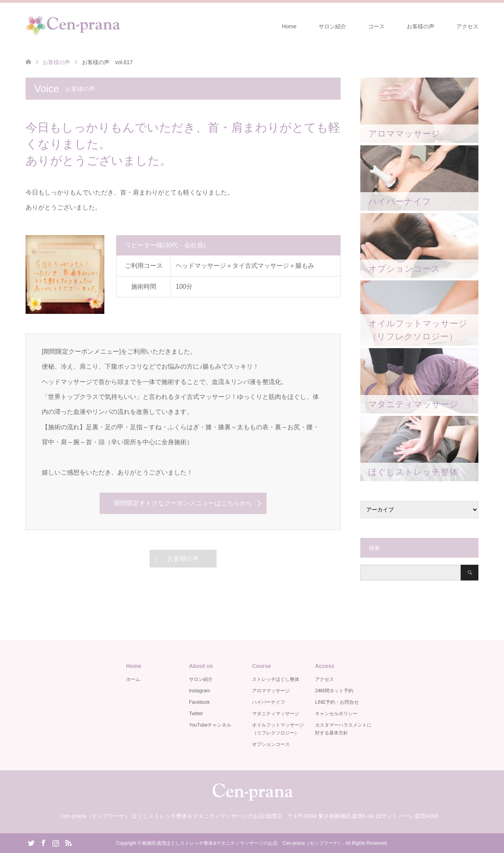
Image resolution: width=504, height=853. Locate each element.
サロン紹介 (332, 26)
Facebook (199, 702)
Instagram (199, 691)
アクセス (467, 26)
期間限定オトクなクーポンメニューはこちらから (183, 503)
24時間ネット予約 (334, 691)
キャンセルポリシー (336, 714)
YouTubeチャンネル (210, 725)
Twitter (196, 714)
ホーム (133, 679)
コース (376, 26)
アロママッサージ (271, 691)
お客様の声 (421, 26)
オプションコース (271, 744)
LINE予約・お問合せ (337, 702)
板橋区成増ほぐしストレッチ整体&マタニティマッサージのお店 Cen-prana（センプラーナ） (242, 843)
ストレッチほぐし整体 (276, 679)
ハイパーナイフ (269, 702)
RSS (68, 842)
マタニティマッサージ (276, 714)
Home (289, 26)
